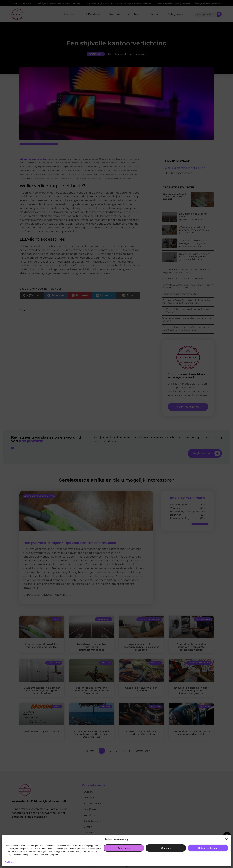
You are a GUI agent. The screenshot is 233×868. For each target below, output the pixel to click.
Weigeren (166, 848)
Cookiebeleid (10, 862)
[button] (227, 839)
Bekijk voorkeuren (208, 848)
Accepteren (124, 848)
